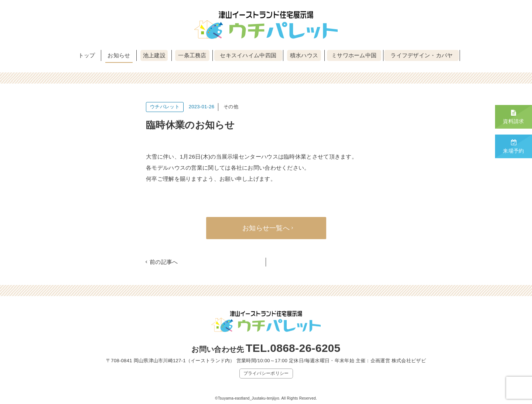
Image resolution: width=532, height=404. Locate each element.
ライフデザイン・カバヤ (422, 55)
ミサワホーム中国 (354, 55)
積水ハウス (304, 55)
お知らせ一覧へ (266, 228)
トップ (87, 55)
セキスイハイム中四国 (248, 55)
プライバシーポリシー (266, 373)
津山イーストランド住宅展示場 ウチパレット (266, 25)
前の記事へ (164, 262)
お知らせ (119, 55)
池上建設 (154, 55)
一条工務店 (192, 55)
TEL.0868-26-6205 (293, 348)
